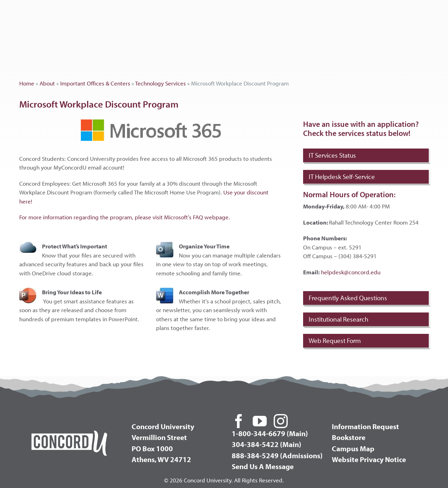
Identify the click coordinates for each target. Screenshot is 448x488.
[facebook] (239, 421)
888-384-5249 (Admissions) (277, 455)
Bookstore (349, 437)
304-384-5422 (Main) (267, 444)
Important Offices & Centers (95, 83)
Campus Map (353, 448)
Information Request (365, 426)
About (47, 83)
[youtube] (260, 421)
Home (27, 83)
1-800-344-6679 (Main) (270, 433)
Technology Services (160, 83)
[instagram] (281, 421)
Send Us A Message (263, 466)
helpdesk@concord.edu (351, 272)
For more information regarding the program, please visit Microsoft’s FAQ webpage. (125, 217)
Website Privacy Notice (369, 459)
